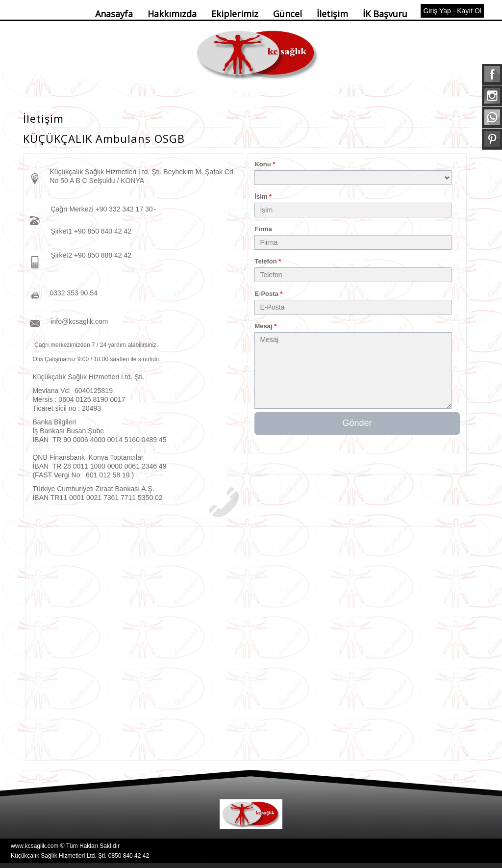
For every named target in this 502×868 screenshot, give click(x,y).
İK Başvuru (385, 14)
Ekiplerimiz (235, 14)
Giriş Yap (437, 11)
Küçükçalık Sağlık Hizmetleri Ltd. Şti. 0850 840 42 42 (80, 856)
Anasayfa (114, 14)
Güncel (288, 14)
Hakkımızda (172, 14)
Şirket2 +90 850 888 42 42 (91, 255)
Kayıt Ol (469, 11)
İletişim (332, 14)
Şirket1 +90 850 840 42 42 (91, 231)
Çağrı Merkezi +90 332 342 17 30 (101, 209)
